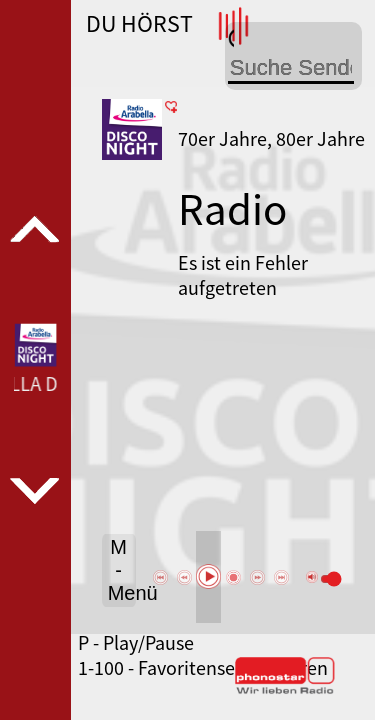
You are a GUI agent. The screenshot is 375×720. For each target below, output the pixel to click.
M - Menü (122, 570)
